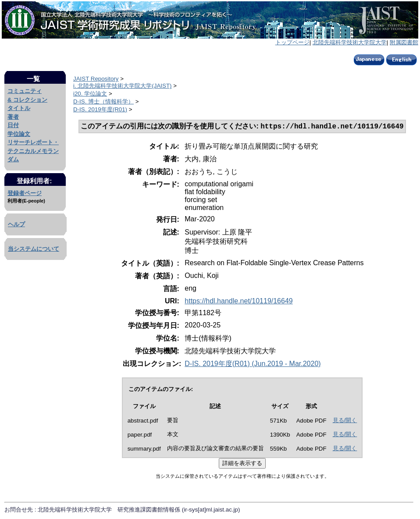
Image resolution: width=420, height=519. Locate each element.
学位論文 (19, 134)
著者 (13, 117)
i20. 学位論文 (90, 94)
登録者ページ (25, 193)
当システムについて (34, 249)
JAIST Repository (96, 79)
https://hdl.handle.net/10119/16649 (238, 302)
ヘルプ (16, 224)
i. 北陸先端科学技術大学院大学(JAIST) (123, 86)
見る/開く (345, 421)
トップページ (292, 42)
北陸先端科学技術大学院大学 (350, 42)
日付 (13, 125)
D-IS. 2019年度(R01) (100, 109)
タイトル (19, 108)
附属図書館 (404, 42)
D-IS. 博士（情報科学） (103, 101)
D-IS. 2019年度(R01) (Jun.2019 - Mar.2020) (253, 364)
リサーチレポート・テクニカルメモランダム (33, 151)
